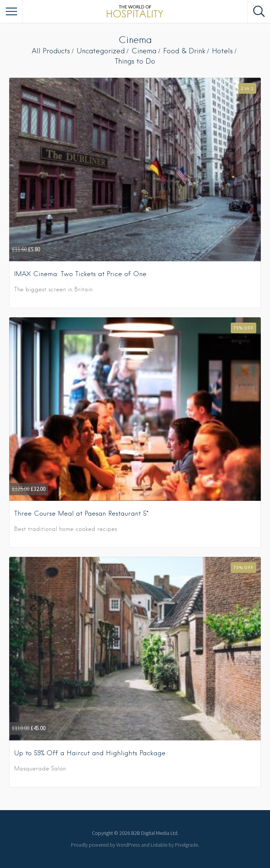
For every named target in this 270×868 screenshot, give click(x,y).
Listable (159, 845)
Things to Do (135, 61)
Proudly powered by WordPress (105, 845)
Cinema (144, 51)
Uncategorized (101, 51)
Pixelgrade (186, 845)
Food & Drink (184, 51)
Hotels (222, 51)
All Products (51, 51)
